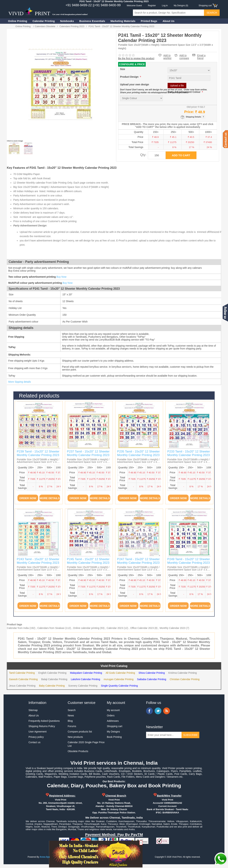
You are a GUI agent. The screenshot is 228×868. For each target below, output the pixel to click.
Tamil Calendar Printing (22, 673)
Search (72, 710)
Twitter (158, 711)
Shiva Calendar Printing (152, 673)
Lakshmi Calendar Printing (85, 679)
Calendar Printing (44, 21)
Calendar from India (18, 628)
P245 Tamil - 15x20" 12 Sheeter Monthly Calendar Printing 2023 (88, 561)
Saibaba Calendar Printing (151, 679)
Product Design (130, 77)
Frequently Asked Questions (44, 721)
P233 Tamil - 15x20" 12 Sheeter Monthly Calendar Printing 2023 (189, 453)
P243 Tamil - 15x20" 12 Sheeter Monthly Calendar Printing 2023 (38, 561)
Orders (111, 716)
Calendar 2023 (115, 628)
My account (113, 710)
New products (75, 737)
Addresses (113, 721)
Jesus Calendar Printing (22, 686)
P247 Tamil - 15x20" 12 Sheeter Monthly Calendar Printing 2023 (138, 561)
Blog (70, 721)
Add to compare (184, 55)
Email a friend (201, 55)
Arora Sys (45, 857)
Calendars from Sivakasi (51, 628)
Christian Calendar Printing (185, 679)
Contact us (34, 742)
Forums (72, 726)
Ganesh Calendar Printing (23, 679)
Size (123, 69)
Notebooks (67, 21)
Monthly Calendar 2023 (173, 628)
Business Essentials (92, 21)
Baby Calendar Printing (52, 686)
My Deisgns (113, 732)
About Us (169, 21)
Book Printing (114, 737)
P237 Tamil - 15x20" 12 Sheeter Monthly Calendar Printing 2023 (88, 453)
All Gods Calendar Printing (120, 673)
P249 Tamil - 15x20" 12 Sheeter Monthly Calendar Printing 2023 (189, 561)
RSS (167, 711)
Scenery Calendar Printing (83, 686)
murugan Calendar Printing (119, 679)
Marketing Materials (123, 21)
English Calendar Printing (52, 673)
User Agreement (37, 732)
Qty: (143, 155)
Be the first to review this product (136, 58)
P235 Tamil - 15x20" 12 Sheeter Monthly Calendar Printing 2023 (138, 453)
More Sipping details (20, 382)
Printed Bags (149, 21)
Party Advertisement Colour (184, 92)
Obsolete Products (78, 751)
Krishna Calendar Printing (183, 673)
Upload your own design (135, 84)
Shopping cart (115, 726)
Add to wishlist (167, 57)
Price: (189, 112)
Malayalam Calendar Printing (86, 673)
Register (152, 6)
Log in (165, 6)
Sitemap (33, 710)
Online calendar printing (86, 628)
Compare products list (80, 732)
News (71, 716)
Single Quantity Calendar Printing (119, 686)
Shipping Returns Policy (42, 726)
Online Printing (18, 21)
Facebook (149, 711)
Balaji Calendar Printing (54, 679)
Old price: (192, 107)
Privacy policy (36, 737)
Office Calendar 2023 (142, 628)
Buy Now (61, 277)
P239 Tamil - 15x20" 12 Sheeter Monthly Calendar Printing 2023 (38, 453)
